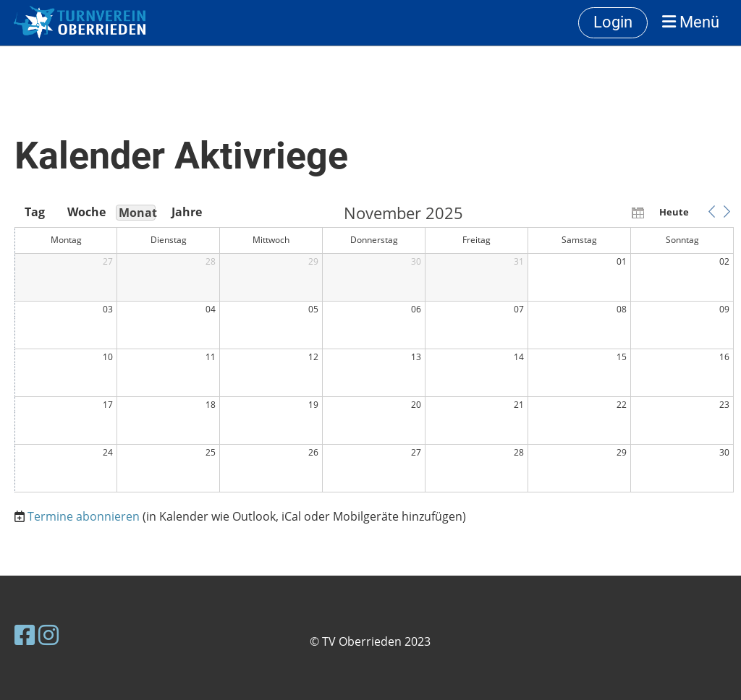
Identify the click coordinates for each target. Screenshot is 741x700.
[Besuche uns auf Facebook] (25, 635)
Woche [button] (85, 212)
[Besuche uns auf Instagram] (48, 635)
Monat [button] (137, 213)
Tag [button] (35, 212)
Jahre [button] (187, 212)
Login (613, 22)
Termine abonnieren (84, 516)
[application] (374, 349)
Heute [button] (674, 212)
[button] (711, 212)
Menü (691, 22)
